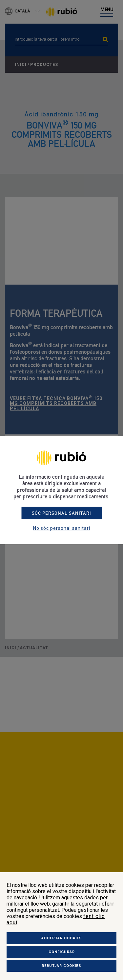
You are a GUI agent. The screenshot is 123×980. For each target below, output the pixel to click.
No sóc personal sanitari (62, 528)
